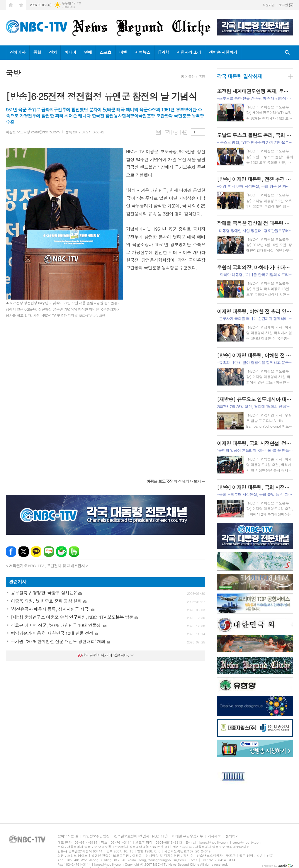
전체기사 (18, 52)
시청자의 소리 (189, 52)
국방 (202, 76)
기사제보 (214, 836)
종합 (37, 52)
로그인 (283, 5)
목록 (158, 132)
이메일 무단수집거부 (187, 836)
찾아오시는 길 (68, 836)
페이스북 (11, 552)
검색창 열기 (287, 53)
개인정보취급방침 (96, 836)
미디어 (70, 52)
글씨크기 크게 (194, 132)
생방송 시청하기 (223, 52)
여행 (123, 52)
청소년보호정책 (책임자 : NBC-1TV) (141, 836)
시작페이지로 (11, 5)
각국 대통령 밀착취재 (239, 76)
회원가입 (269, 5)
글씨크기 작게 (202, 132)
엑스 (24, 552)
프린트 (176, 132)
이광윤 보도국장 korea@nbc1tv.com (33, 132)
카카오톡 (36, 552)
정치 (53, 52)
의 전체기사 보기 (174, 481)
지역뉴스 (143, 52)
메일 (167, 132)
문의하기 (232, 836)
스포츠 (105, 52)
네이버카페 (61, 552)
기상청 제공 (68, 7)
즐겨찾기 (21, 5)
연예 (88, 52)
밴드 (74, 552)
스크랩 (185, 132)
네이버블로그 (49, 552)
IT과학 (164, 52)
